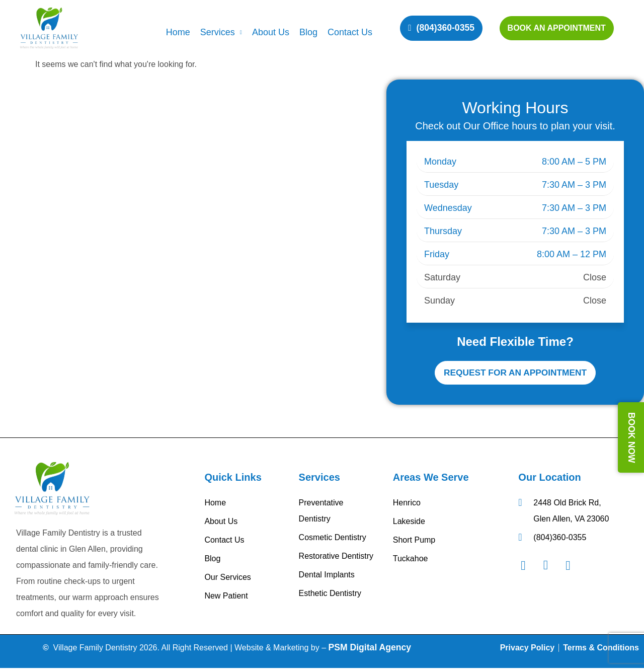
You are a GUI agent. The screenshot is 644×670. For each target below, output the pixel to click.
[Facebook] (528, 567)
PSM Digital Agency (370, 649)
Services (221, 32)
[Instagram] (551, 567)
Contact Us (350, 32)
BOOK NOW (631, 438)
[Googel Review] (573, 567)
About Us (271, 32)
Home (178, 32)
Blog (308, 32)
